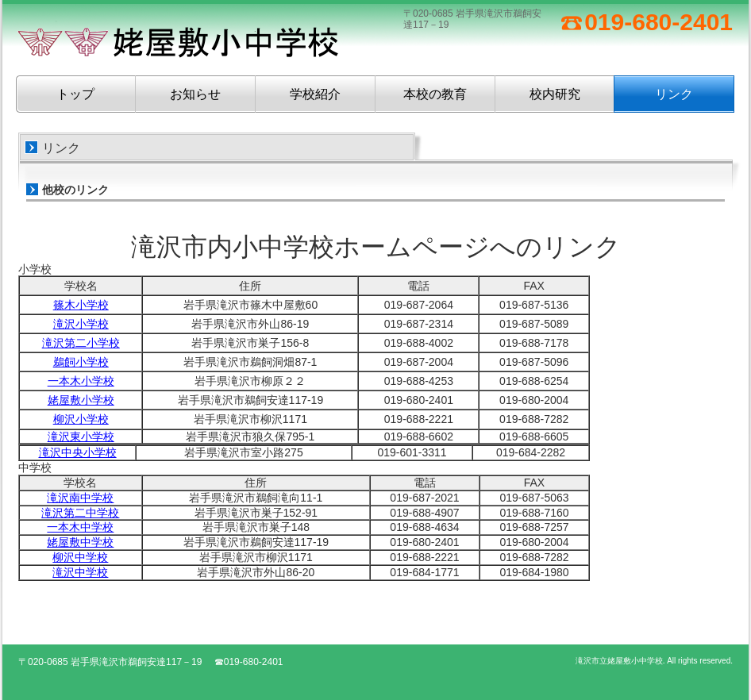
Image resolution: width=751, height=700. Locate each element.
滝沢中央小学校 (78, 452)
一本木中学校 (80, 527)
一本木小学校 (81, 381)
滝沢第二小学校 (81, 343)
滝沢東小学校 (81, 437)
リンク (674, 94)
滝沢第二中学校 (80, 513)
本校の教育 (435, 94)
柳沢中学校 (80, 557)
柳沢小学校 (81, 419)
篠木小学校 (81, 305)
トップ (75, 94)
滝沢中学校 (80, 572)
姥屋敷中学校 (80, 542)
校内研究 (555, 94)
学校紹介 (315, 94)
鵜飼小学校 (81, 362)
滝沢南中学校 (80, 498)
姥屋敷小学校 (81, 400)
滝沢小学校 (81, 324)
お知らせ (195, 94)
